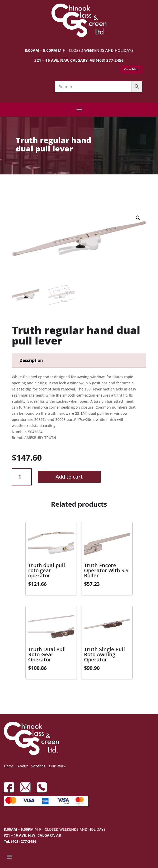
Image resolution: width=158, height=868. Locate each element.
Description (31, 360)
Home (9, 766)
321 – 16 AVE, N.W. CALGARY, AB (32, 835)
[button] (138, 218)
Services (38, 766)
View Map (131, 69)
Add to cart (69, 477)
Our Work (57, 766)
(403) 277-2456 (110, 60)
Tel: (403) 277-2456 (20, 841)
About (23, 766)
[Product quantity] (22, 477)
